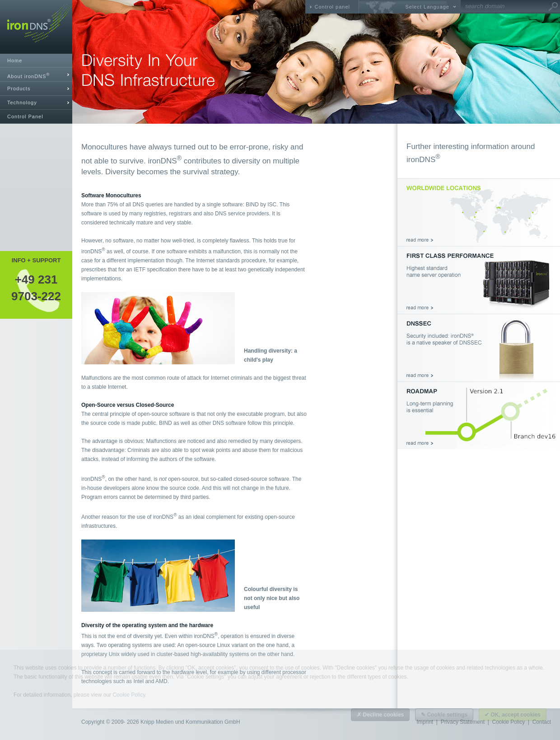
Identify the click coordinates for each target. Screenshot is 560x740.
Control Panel (25, 116)
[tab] (36, 75)
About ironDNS (28, 76)
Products (19, 88)
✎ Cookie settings (444, 715)
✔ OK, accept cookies (513, 715)
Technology (22, 102)
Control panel (332, 7)
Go (553, 7)
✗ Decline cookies (380, 715)
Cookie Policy (129, 695)
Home (15, 61)
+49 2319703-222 (36, 288)
